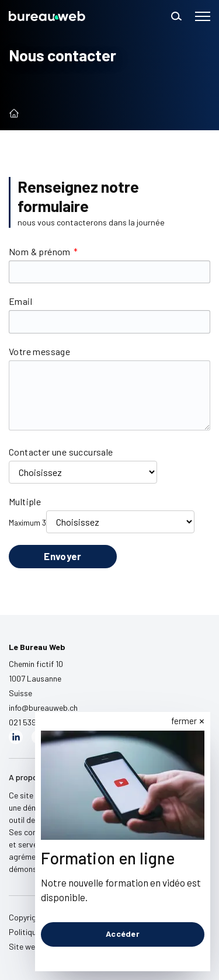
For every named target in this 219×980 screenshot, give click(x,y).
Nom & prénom (43, 251)
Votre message (39, 351)
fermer (184, 721)
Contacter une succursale (61, 452)
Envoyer (62, 556)
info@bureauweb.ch (43, 708)
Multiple (25, 501)
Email (20, 301)
